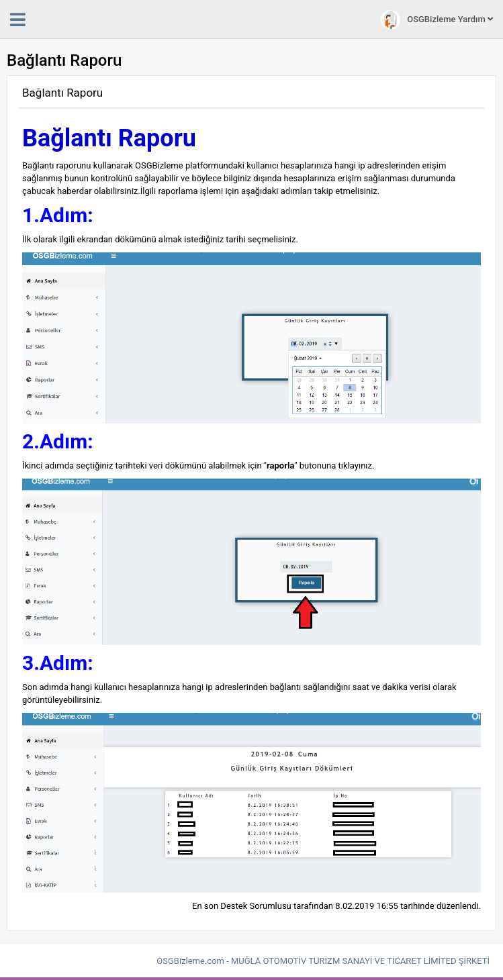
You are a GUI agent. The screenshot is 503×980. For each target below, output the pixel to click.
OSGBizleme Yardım (437, 20)
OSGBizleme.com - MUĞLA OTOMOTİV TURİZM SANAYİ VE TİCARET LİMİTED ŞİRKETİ (323, 961)
